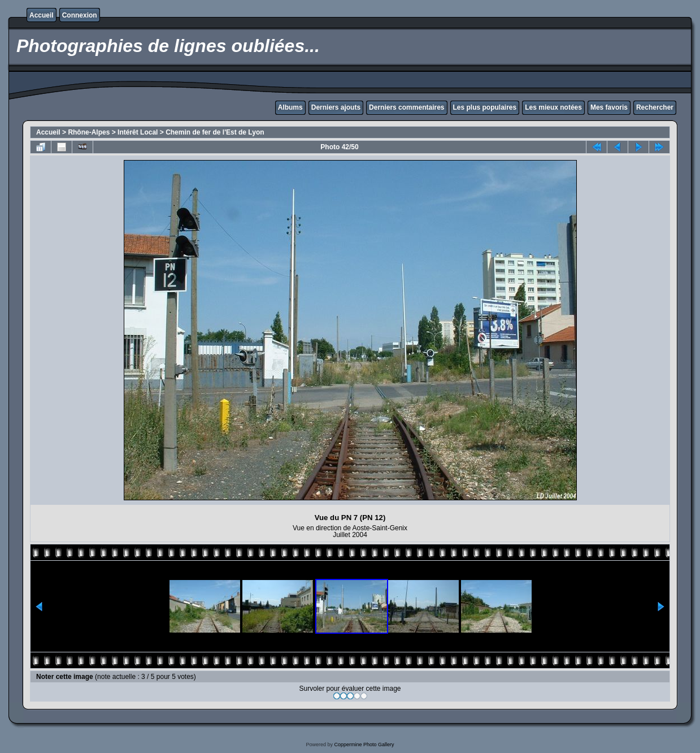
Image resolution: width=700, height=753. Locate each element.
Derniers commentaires (406, 107)
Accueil (42, 15)
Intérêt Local (138, 132)
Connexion (80, 15)
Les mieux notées (553, 107)
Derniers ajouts (336, 107)
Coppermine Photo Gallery (364, 745)
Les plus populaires (485, 107)
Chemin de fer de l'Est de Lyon (215, 132)
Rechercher (655, 107)
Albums (290, 107)
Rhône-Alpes (89, 132)
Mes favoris (609, 107)
